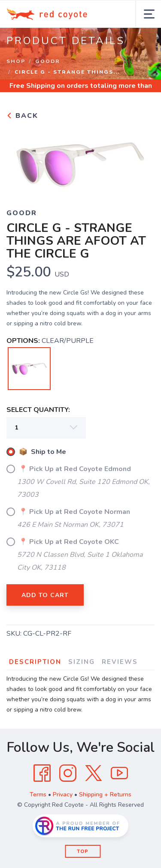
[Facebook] (42, 773)
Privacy (63, 794)
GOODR (48, 61)
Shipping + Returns (105, 794)
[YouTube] (119, 773)
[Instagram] (68, 773)
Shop (16, 61)
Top (83, 851)
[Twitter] (94, 773)
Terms (38, 794)
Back (22, 116)
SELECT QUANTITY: (38, 410)
